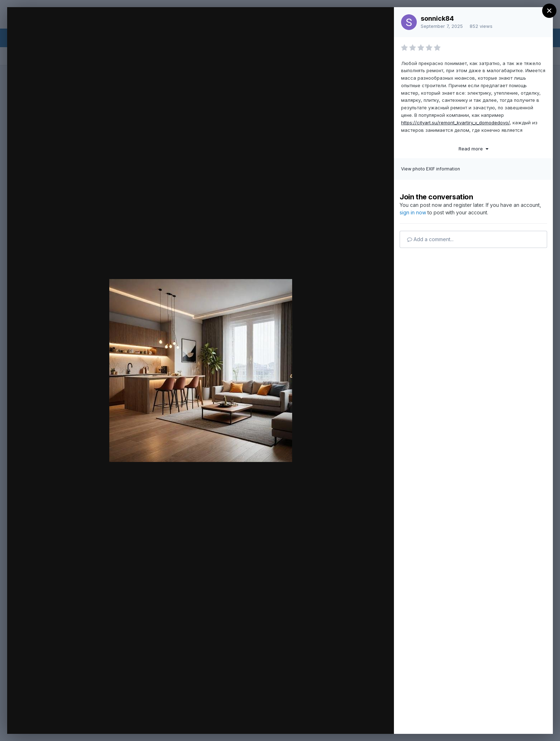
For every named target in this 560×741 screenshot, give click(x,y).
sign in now (413, 212)
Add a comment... (430, 239)
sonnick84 (437, 18)
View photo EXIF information (431, 169)
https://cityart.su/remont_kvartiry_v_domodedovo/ (455, 123)
